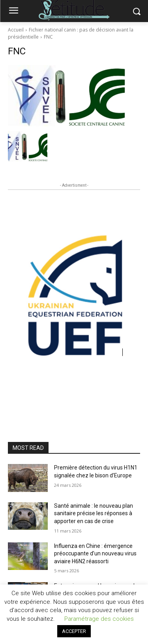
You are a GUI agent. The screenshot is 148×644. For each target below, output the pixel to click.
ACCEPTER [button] (74, 631)
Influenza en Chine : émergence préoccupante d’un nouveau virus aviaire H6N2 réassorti (95, 554)
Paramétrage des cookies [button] (99, 619)
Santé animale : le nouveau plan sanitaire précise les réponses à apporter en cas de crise (94, 513)
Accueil (16, 30)
